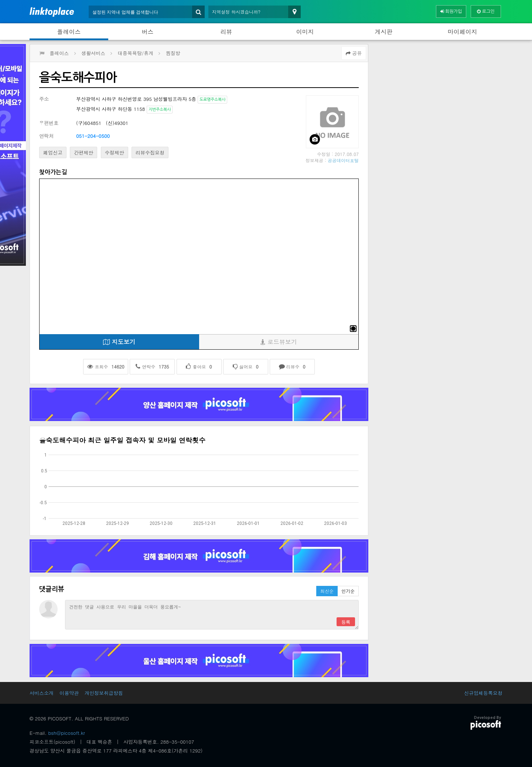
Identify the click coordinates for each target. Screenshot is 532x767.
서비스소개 (42, 693)
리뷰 (226, 32)
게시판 (384, 32)
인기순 (348, 591)
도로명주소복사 (212, 100)
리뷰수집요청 (150, 152)
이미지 (305, 32)
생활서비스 (93, 53)
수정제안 (115, 152)
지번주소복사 (160, 110)
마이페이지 (463, 32)
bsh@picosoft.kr (67, 733)
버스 (148, 32)
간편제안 (83, 152)
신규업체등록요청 (483, 693)
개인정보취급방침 (104, 693)
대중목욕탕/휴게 (136, 53)
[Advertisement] (437, 96)
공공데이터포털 (343, 160)
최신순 (327, 591)
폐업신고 (53, 152)
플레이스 (69, 32)
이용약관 (69, 693)
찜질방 (173, 53)
